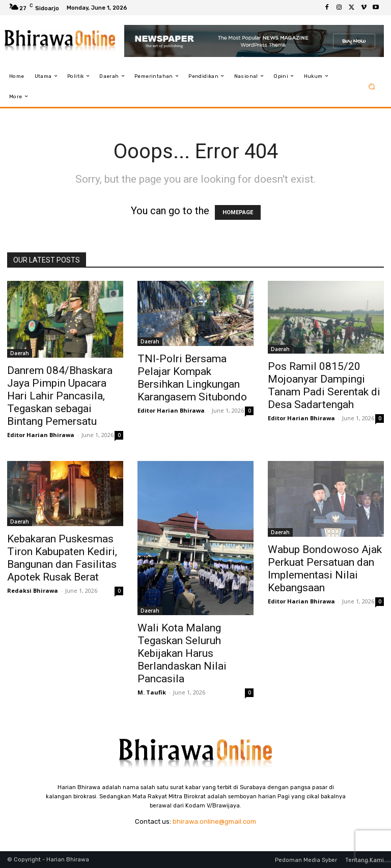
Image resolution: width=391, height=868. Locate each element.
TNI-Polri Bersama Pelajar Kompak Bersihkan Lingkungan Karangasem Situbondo (192, 378)
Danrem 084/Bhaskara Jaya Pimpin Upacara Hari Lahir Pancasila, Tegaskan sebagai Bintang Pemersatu (60, 396)
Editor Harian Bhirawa (41, 435)
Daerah (20, 353)
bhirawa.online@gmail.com (214, 821)
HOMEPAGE (238, 212)
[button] (372, 86)
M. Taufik (152, 692)
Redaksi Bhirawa (33, 590)
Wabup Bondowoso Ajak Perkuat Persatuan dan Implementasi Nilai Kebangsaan (325, 569)
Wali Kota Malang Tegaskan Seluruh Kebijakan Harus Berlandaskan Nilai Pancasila (182, 653)
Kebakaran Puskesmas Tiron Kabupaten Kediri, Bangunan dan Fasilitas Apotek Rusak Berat (62, 558)
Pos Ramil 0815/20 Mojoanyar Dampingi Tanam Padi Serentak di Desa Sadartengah (324, 385)
